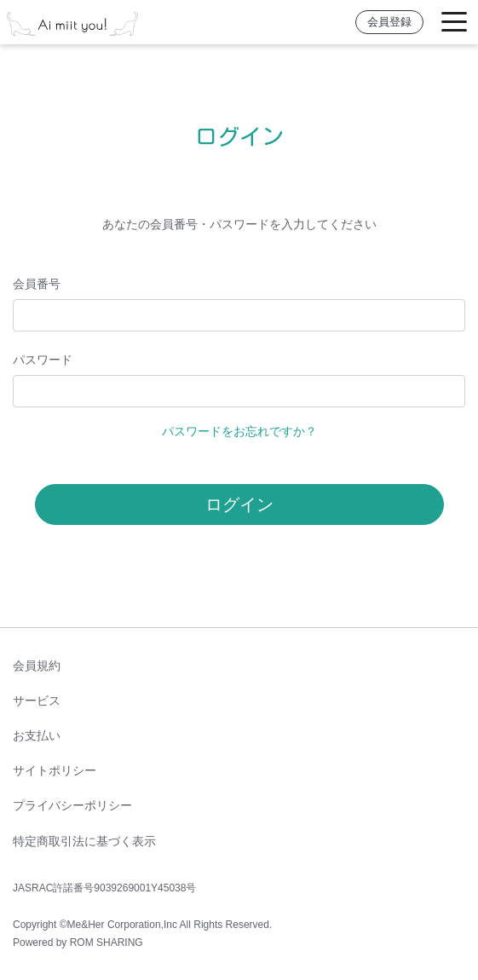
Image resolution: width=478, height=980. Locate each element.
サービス (37, 700)
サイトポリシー (55, 770)
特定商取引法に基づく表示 (84, 841)
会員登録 (389, 22)
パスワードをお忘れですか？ (239, 431)
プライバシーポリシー (72, 805)
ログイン (239, 504)
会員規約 (37, 666)
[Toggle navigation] (454, 23)
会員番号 (37, 284)
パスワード (43, 360)
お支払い (37, 735)
